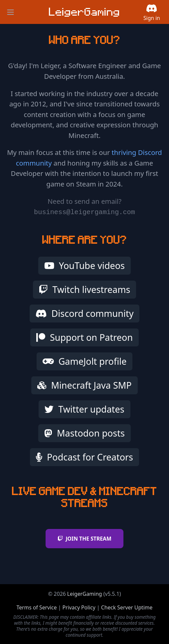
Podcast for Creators (84, 457)
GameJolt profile (85, 361)
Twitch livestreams (85, 289)
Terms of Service (37, 607)
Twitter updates (84, 409)
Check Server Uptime (127, 607)
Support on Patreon (84, 337)
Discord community (85, 313)
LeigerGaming (85, 594)
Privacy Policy (79, 607)
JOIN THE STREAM (84, 539)
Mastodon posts (84, 433)
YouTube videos (84, 265)
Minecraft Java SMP (84, 385)
